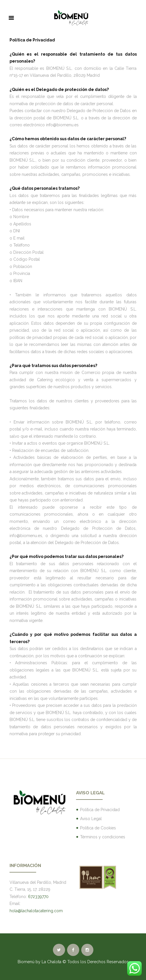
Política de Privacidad (100, 810)
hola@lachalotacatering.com (36, 911)
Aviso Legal (91, 819)
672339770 (38, 897)
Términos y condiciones (103, 837)
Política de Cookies (98, 828)
